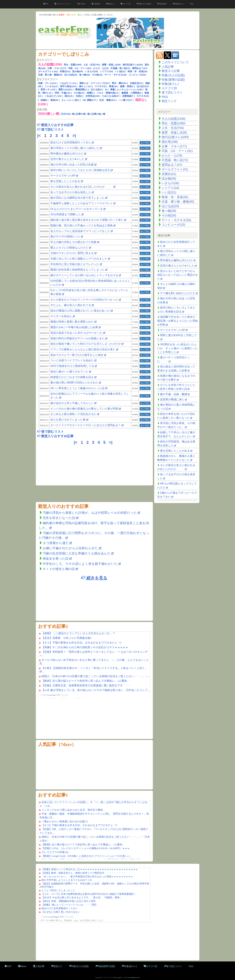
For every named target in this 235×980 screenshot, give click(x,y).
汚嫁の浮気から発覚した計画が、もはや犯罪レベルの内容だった (90, 513)
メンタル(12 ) (51, 86)
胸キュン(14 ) (86, 86)
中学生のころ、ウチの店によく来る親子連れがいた (80, 564)
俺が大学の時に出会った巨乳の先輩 (72, 165)
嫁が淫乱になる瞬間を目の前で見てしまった (77, 198)
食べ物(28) (85, 75)
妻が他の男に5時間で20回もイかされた (74, 383)
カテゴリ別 (125, 4)
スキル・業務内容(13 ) (108, 93)
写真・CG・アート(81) (80, 68)
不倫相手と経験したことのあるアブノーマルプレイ (82, 203)
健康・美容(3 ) (127, 86)
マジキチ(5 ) (101, 86)
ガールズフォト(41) (48, 71)
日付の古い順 (68, 114)
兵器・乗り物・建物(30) (50, 75)
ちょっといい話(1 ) (71, 100)
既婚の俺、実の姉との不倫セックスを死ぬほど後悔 (82, 226)
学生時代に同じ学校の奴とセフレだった (75, 264)
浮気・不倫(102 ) (63, 93)
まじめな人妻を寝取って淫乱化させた (73, 414)
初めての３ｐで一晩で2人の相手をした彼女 (77, 355)
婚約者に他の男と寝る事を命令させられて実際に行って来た (87, 220)
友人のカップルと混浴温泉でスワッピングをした (80, 231)
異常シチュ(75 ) (49, 89)
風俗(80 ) (55, 100)
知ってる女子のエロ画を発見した (71, 192)
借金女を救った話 (56, 558)
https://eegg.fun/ (118, 977)
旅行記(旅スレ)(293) (133, 65)
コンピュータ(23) (137, 75)
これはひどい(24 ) (54, 96)
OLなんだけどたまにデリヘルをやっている (77, 209)
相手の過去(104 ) (69, 86)
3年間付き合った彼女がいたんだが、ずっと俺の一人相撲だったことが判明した (178, 348)
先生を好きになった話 (59, 518)
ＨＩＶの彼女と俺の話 (59, 569)
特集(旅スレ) (178, 4)
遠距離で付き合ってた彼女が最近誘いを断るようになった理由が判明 (178, 321)
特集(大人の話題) (144, 4)
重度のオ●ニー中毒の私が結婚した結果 (74, 327)
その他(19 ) (79, 93)
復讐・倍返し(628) (111, 65)
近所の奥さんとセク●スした (67, 159)
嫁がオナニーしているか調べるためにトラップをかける (84, 275)
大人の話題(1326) (174, 119)
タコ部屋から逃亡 (56, 543)
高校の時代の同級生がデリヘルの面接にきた (77, 338)
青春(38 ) (114, 86)
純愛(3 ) (91, 93)
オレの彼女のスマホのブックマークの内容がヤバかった (84, 300)
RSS (192, 4)
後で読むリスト (172, 92)
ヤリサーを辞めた (61, 316)
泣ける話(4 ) (97, 89)
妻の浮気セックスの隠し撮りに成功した (75, 148)
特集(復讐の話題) (173, 80)
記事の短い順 (99, 114)
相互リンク (169, 101)
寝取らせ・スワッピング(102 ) (95, 83)
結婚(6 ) (45, 100)
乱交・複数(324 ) (108, 100)
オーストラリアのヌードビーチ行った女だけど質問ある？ (86, 425)
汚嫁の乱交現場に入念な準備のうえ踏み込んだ (77, 553)
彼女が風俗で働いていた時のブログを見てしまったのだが (86, 344)
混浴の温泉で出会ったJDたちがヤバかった (76, 333)
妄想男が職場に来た (172, 399)
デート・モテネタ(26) (115, 75)
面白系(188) (170, 142)
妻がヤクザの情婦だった (65, 237)
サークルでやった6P (63, 176)
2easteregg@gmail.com (134, 977)
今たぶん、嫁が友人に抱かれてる (71, 305)
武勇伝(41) (65, 71)
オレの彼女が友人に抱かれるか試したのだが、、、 (82, 187)
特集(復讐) (162, 4)
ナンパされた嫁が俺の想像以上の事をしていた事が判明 (84, 409)
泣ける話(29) (71, 75)
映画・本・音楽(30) (138, 71)
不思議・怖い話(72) (120, 68)
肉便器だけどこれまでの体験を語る (72, 377)
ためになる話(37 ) (111, 96)
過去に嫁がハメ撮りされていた (69, 372)
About (22, 966)
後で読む (81, 4)
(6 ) (107, 89)
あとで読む (145, 143)
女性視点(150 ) (93, 96)
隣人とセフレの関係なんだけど (69, 248)
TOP (46, 4)
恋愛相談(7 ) (129, 96)
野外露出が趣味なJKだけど (67, 154)
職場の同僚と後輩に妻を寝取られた (72, 322)
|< (40, 136)
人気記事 (96, 4)
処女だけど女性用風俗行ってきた (71, 142)
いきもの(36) (92, 71)
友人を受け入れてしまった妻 (68, 420)
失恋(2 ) (80, 96)
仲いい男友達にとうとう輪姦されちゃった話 (77, 388)
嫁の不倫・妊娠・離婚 (174, 394)
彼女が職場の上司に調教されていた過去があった (80, 311)
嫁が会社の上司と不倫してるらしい (72, 403)
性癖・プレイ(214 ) (48, 83)
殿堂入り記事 (171, 71)
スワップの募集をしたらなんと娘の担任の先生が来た (83, 349)
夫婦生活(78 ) (137, 83)
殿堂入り (110, 4)
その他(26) (97, 75)
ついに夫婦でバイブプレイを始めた (72, 360)
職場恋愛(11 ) (82, 89)
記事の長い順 (83, 114)
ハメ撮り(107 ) (126, 100)
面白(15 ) (69, 96)
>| (75, 136)
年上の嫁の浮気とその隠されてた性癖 (73, 242)
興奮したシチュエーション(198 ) (127, 89)
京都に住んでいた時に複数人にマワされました (79, 259)
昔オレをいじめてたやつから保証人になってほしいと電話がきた (178, 275)
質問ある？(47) (140, 68)
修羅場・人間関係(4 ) (132, 93)
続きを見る (94, 578)
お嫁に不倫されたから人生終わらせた (70, 548)
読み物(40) (78, 71)
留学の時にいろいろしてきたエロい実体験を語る (80, 170)
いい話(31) (120, 71)
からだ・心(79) (101, 68)
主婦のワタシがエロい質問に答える (72, 253)
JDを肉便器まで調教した (66, 214)
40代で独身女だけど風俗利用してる (72, 366)
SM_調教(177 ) (90, 100)
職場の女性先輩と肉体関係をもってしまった (77, 270)
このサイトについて (63, 4)
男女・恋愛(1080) (73, 65)
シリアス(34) (106, 71)
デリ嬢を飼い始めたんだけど (178, 293)
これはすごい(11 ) (68, 83)
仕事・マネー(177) (57, 68)
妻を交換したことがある (65, 181)
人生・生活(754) (92, 65)
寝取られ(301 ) (66, 89)
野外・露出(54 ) (120, 83)
